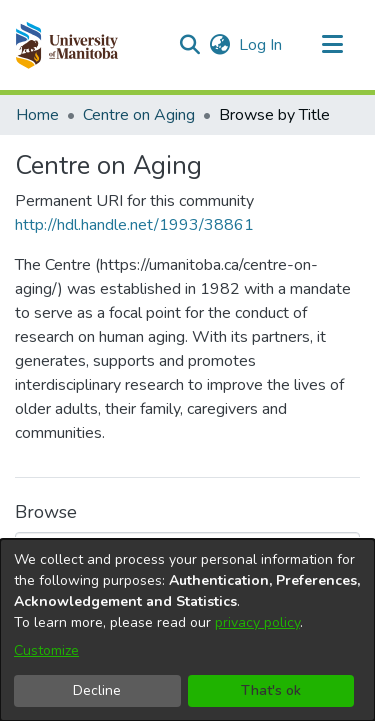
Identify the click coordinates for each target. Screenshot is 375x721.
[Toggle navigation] (332, 45)
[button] (66, 45)
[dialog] (187, 630)
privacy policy (257, 622)
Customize (46, 650)
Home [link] (37, 115)
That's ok (271, 690)
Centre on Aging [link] (139, 115)
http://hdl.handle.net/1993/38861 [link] (134, 225)
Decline (97, 690)
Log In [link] (261, 45)
